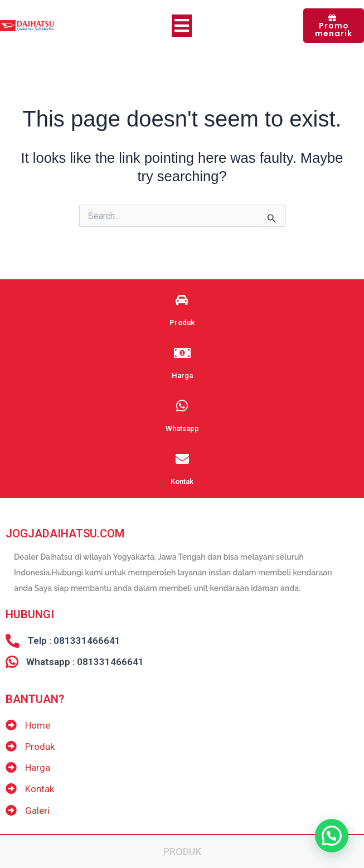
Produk (182, 852)
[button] (332, 836)
